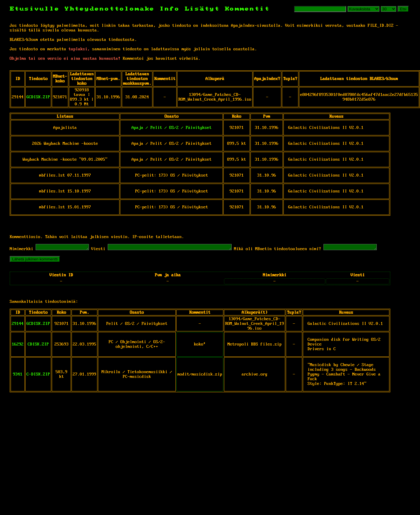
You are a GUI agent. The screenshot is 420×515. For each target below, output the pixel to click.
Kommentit (247, 9)
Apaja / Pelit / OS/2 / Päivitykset (172, 128)
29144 (18, 325)
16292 (18, 345)
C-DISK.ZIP (38, 375)
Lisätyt (202, 9)
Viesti (104, 250)
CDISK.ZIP (38, 345)
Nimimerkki (21, 250)
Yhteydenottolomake (110, 9)
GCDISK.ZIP (38, 97)
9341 (18, 375)
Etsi (403, 9)
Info (170, 9)
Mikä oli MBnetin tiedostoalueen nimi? (298, 250)
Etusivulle (37, 9)
